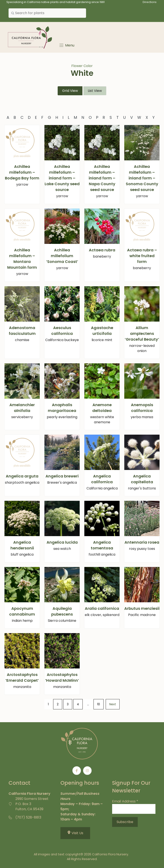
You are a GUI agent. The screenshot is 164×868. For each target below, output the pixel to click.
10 (99, 704)
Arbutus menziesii (142, 608)
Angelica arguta (22, 476)
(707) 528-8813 (28, 817)
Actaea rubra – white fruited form (142, 256)
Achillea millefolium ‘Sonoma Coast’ (62, 256)
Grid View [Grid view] (70, 91)
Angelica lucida (62, 542)
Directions (150, 2)
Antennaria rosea (142, 542)
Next (113, 704)
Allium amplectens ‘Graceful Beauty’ (142, 333)
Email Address (125, 801)
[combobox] (47, 13)
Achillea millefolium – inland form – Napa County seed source (102, 178)
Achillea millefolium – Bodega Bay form (22, 172)
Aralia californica (102, 608)
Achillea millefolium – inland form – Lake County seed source (62, 178)
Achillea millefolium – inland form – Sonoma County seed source (142, 178)
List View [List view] (95, 91)
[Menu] (67, 45)
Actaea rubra (102, 250)
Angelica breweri (62, 476)
